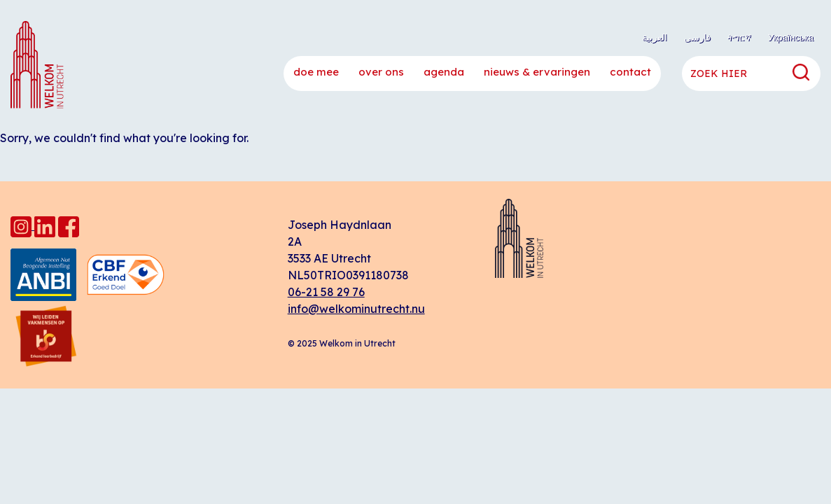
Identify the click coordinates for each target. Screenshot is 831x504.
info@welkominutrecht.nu (356, 309)
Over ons (381, 72)
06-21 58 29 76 (326, 292)
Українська (791, 37)
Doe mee (316, 72)
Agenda (444, 72)
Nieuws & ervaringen (537, 72)
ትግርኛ (739, 37)
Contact (630, 72)
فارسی (697, 37)
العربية (655, 37)
